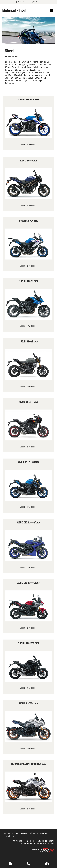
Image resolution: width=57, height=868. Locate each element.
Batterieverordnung (45, 843)
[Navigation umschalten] (52, 10)
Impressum (23, 841)
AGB (15, 841)
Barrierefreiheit (28, 843)
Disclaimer (48, 841)
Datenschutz (36, 841)
